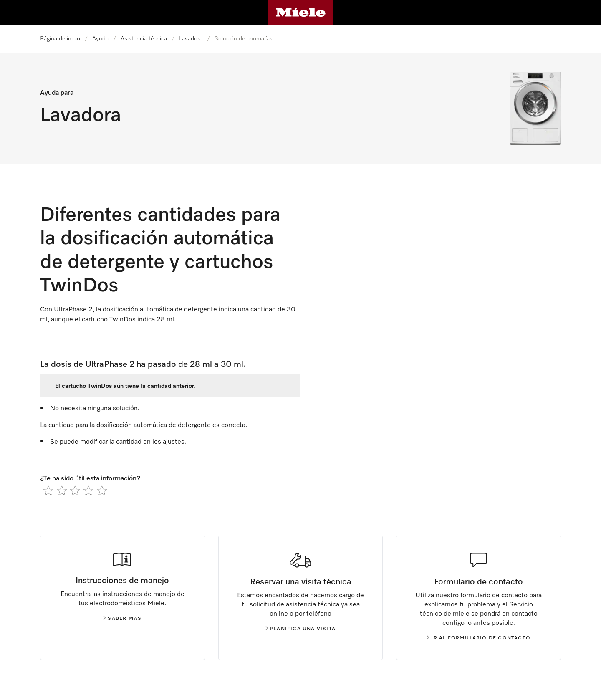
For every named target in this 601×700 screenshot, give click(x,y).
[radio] (48, 490)
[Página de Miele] (301, 13)
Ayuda (100, 39)
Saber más (122, 619)
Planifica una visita (300, 629)
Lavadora (191, 39)
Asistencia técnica (144, 39)
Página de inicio (60, 39)
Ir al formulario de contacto (479, 638)
